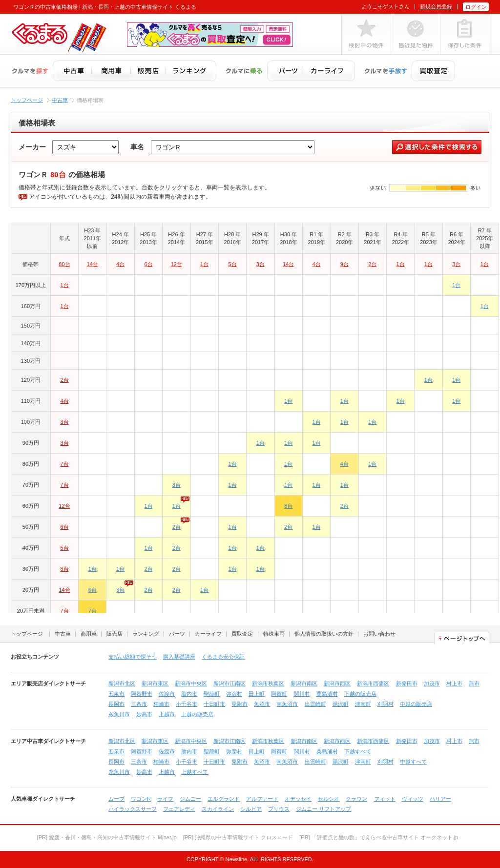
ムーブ (116, 799)
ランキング (146, 634)
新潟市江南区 (229, 683)
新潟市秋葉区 (268, 683)
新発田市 (407, 683)
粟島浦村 (327, 694)
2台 (372, 264)
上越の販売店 (197, 714)
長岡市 (116, 704)
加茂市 (432, 683)
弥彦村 (234, 694)
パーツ (177, 634)
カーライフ (208, 634)
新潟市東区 (155, 683)
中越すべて (413, 762)
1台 (204, 264)
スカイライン (218, 809)
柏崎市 (161, 704)
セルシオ (329, 799)
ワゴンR (141, 799)
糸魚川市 (119, 714)
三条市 (139, 704)
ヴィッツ (413, 799)
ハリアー (440, 799)
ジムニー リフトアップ (323, 809)
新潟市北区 (122, 683)
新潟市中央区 (191, 683)
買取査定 (242, 634)
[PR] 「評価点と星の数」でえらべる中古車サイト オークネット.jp (379, 837)
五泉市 (116, 694)
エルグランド (224, 799)
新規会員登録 (436, 6)
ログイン (476, 7)
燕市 (474, 683)
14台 (93, 264)
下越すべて (358, 751)
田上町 (257, 694)
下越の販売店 (360, 694)
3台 (260, 264)
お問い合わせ (379, 634)
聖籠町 (212, 694)
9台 (344, 264)
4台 (120, 264)
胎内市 (189, 694)
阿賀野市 (142, 694)
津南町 (363, 704)
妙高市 (144, 714)
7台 (64, 464)
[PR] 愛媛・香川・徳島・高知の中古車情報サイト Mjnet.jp (107, 837)
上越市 (167, 714)
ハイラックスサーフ (133, 809)
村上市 (454, 683)
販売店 (115, 634)
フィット (385, 799)
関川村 (302, 694)
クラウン (356, 799)
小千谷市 (187, 704)
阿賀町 (279, 694)
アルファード (262, 799)
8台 (288, 506)
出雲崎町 (315, 704)
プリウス (279, 809)
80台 (64, 264)
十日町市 (214, 704)
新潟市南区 (304, 683)
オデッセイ (298, 799)
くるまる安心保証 (223, 657)
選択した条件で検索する (437, 147)
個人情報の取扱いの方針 (324, 634)
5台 (232, 264)
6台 (148, 264)
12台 (177, 264)
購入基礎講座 (179, 657)
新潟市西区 (337, 683)
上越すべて (195, 772)
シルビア (251, 809)
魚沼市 (262, 704)
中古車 (60, 100)
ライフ (165, 799)
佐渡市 (167, 694)
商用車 (89, 634)
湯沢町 (341, 704)
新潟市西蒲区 (373, 683)
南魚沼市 (287, 704)
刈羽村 (385, 704)
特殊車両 (274, 634)
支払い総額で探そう (133, 657)
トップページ (27, 100)
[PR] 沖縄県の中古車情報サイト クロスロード (238, 837)
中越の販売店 (416, 704)
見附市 (240, 704)
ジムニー (190, 799)
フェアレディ (179, 809)
